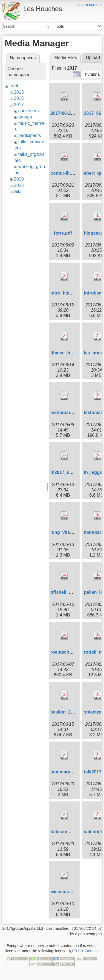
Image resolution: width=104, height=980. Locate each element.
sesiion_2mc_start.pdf (74, 712)
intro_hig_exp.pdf (69, 293)
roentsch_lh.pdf (67, 652)
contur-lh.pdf (64, 173)
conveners (29, 111)
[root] (14, 86)
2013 (19, 92)
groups (25, 117)
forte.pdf (63, 233)
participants (30, 135)
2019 (19, 179)
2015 (19, 98)
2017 (19, 105)
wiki (18, 191)
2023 (19, 185)
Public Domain (86, 951)
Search (48, 26)
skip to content (89, 5)
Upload (93, 58)
